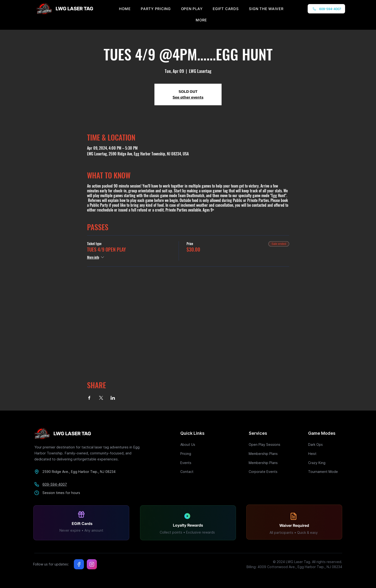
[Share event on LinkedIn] (113, 398)
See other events (188, 97)
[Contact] (197, 472)
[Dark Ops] (325, 444)
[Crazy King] (325, 463)
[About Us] (197, 444)
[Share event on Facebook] (89, 398)
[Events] (197, 463)
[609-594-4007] (326, 9)
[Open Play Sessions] (266, 444)
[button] (201, 20)
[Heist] (325, 454)
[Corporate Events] (266, 472)
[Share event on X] (101, 398)
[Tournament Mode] (325, 472)
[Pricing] (197, 454)
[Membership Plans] (266, 454)
